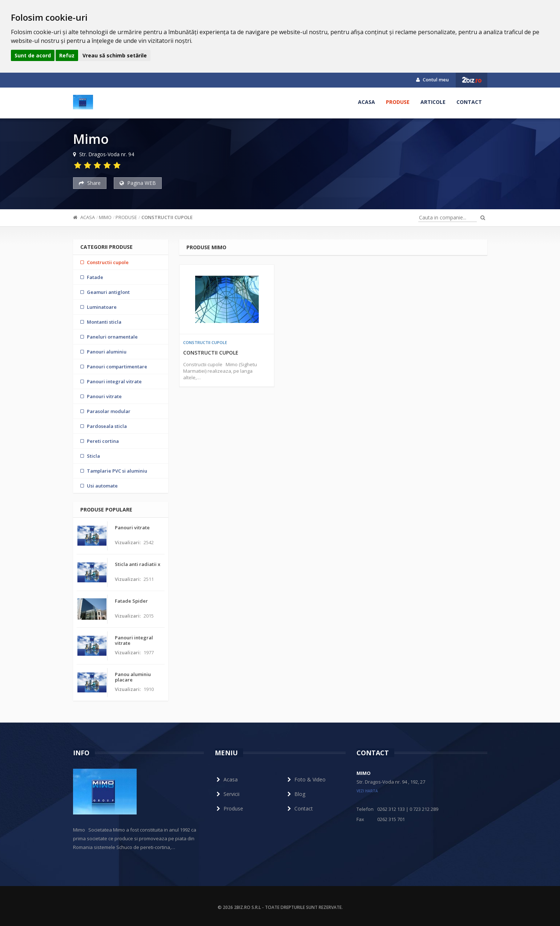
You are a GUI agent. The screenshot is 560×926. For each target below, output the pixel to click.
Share (90, 183)
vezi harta (367, 791)
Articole (433, 102)
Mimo (105, 217)
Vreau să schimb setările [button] (115, 55)
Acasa (366, 102)
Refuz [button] (67, 55)
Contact (469, 102)
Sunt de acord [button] (33, 55)
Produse (398, 102)
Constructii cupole (167, 217)
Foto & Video (306, 779)
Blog (295, 794)
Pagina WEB (138, 183)
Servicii (227, 794)
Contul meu (432, 80)
